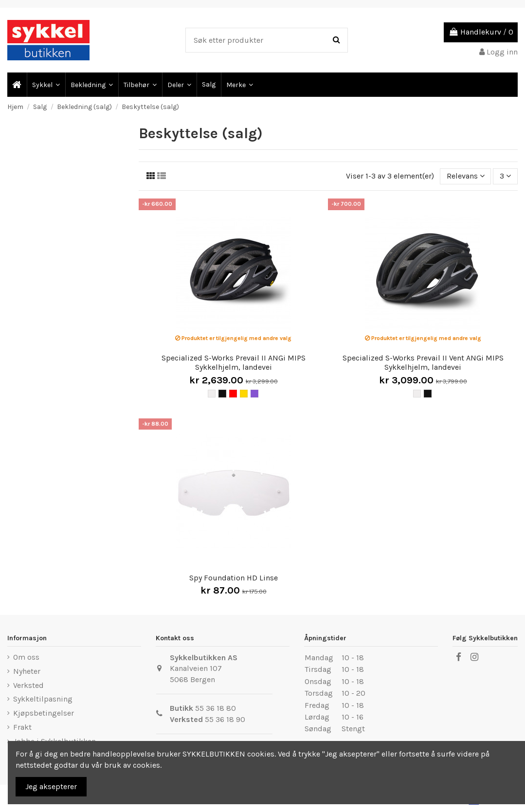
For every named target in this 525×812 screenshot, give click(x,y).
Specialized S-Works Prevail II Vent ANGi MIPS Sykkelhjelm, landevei (423, 362)
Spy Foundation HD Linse (234, 578)
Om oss (26, 657)
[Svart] (222, 394)
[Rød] (233, 394)
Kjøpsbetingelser (44, 713)
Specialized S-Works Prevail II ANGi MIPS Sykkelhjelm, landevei (234, 362)
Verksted (28, 685)
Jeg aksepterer (51, 786)
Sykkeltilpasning (43, 699)
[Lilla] (254, 394)
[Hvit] (212, 394)
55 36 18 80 (216, 708)
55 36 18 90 (225, 719)
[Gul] (244, 394)
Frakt (22, 727)
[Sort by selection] (466, 176)
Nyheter (27, 671)
